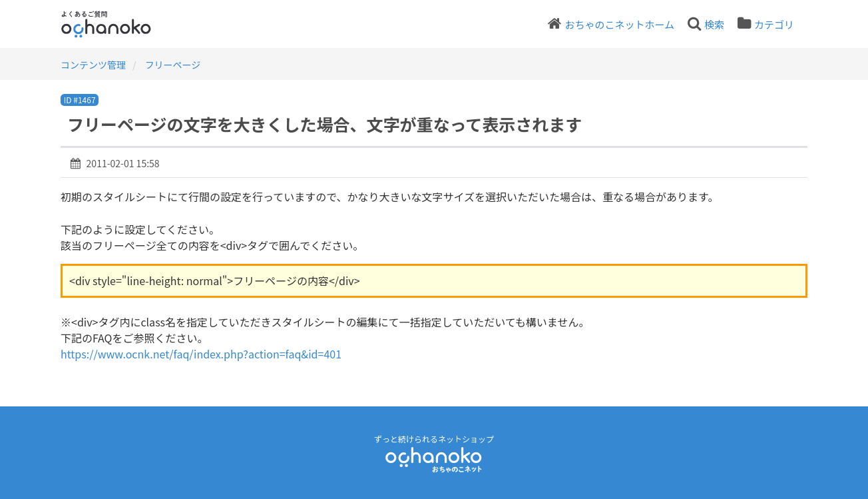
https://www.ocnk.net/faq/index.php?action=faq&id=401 (201, 354)
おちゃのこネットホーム (619, 24)
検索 (714, 24)
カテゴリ (774, 24)
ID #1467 (80, 100)
